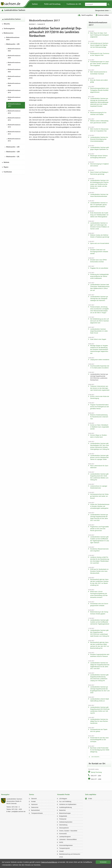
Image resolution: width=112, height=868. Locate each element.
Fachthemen (8, 172)
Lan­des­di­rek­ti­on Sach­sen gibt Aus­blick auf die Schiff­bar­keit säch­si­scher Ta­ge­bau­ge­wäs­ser (100, 622)
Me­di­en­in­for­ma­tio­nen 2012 (14, 140)
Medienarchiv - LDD (13, 152)
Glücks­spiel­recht (64, 828)
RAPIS (61, 842)
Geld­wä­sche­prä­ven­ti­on (66, 822)
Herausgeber (5, 795)
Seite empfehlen (91, 795)
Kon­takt (33, 802)
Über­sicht (34, 799)
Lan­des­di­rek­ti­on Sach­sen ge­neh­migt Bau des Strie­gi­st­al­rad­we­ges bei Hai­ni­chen (99, 299)
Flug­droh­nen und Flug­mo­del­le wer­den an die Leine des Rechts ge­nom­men (99, 529)
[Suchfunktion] (96, 4)
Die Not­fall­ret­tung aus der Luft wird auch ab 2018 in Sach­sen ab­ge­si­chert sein (99, 321)
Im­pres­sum (34, 804)
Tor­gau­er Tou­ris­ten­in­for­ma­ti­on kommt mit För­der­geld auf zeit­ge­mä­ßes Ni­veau (100, 407)
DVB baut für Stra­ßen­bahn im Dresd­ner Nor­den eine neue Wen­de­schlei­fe (99, 571)
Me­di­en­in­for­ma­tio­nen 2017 (14, 105)
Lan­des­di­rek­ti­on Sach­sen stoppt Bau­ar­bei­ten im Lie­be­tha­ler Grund (99, 331)
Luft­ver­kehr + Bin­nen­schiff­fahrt (68, 840)
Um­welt (61, 851)
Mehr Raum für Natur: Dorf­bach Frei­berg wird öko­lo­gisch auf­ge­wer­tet (99, 35)
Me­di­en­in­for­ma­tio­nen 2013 (14, 133)
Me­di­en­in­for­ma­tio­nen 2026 (13, 39)
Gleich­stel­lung (63, 825)
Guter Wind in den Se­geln (98, 339)
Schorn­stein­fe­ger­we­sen (66, 845)
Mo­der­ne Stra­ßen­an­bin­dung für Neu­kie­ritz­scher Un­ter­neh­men (99, 417)
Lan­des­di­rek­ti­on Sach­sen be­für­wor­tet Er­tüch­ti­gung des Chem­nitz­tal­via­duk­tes (99, 139)
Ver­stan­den (103, 862)
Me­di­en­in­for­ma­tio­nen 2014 (14, 126)
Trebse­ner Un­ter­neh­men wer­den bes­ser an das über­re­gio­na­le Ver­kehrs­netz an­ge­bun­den (100, 388)
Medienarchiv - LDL (13, 157)
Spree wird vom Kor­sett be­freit (100, 243)
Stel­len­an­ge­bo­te (9, 29)
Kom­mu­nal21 (63, 834)
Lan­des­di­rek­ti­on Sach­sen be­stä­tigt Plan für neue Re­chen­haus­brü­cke (99, 721)
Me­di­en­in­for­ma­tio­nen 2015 (14, 119)
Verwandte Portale (63, 795)
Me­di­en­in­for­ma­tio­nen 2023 (14, 64)
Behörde (6, 163)
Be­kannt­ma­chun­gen (65, 813)
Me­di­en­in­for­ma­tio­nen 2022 (14, 71)
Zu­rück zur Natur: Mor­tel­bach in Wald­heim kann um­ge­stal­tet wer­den (99, 427)
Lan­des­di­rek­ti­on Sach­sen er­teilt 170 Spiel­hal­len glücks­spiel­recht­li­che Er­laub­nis (99, 205)
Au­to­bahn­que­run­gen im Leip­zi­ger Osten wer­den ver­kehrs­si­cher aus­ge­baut (100, 64)
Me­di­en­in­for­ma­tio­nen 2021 (14, 78)
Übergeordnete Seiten (102, 11)
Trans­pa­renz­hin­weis (37, 813)
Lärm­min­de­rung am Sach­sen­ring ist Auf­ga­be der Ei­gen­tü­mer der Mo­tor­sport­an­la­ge (99, 45)
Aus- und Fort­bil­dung (65, 802)
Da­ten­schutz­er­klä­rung (49, 862)
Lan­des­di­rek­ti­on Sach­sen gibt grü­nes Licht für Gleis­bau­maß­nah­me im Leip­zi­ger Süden (100, 457)
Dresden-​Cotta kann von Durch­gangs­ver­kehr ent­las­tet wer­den (99, 252)
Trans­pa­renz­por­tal (64, 848)
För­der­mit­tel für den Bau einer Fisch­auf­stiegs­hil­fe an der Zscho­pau (99, 740)
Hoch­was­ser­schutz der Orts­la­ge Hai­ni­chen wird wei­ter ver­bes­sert (99, 496)
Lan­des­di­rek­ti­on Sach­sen (15, 10)
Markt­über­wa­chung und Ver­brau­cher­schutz (70, 856)
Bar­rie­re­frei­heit (35, 810)
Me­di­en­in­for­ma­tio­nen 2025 (14, 50)
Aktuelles (7, 24)
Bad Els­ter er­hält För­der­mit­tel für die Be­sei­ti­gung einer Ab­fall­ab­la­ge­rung (100, 750)
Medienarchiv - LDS (13, 44)
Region (6, 167)
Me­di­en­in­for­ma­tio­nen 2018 (14, 99)
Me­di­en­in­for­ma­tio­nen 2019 (14, 92)
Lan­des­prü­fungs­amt (65, 837)
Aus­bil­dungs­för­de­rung (66, 807)
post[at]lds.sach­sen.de (18, 811)
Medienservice (8, 33)
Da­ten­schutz (35, 807)
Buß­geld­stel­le (63, 816)
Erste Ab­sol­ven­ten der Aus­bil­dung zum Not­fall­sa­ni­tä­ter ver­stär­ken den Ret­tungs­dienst (99, 215)
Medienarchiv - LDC (13, 147)
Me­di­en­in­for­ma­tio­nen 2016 (14, 112)
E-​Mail (90, 799)
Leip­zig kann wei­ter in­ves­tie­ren (100, 360)
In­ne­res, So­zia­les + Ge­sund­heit (68, 831)
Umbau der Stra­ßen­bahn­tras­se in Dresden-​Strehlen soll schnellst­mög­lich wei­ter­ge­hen (100, 506)
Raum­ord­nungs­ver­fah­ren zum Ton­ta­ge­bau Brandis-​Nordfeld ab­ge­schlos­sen (99, 90)
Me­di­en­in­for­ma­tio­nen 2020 (14, 85)
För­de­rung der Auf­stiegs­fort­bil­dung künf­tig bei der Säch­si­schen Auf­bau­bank (100, 276)
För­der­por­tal (63, 819)
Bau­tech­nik (62, 810)
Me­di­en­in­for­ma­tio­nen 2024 (14, 57)
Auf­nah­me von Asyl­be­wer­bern (68, 804)
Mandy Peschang (96, 772)
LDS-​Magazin (63, 799)
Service (32, 795)
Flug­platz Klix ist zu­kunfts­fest (99, 268)
